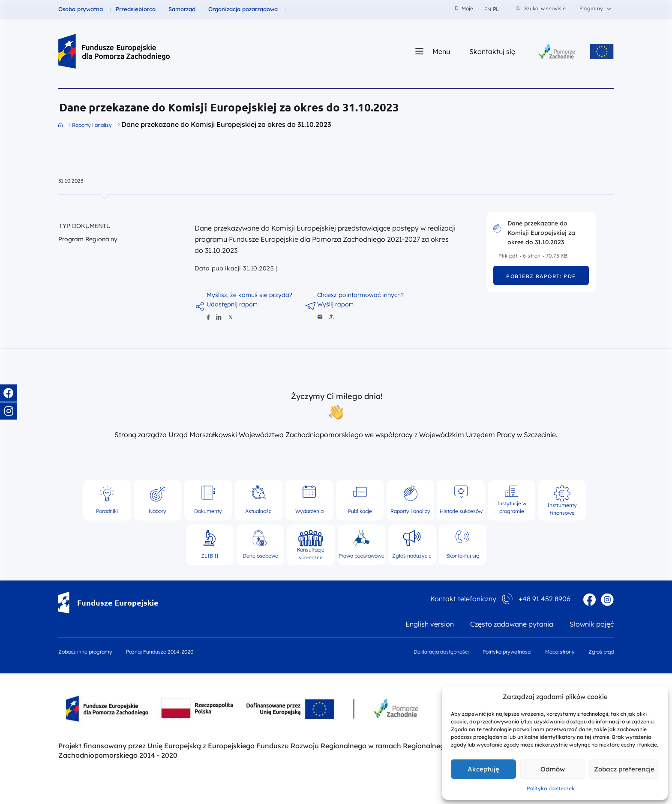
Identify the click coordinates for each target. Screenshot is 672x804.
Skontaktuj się (492, 51)
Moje (464, 9)
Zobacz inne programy (85, 652)
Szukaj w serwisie (541, 9)
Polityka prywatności (507, 652)
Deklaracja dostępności (441, 652)
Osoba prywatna (81, 9)
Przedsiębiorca (136, 9)
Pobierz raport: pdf (541, 276)
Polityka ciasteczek (551, 788)
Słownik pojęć (592, 624)
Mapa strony (560, 652)
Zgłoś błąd (601, 652)
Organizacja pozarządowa (243, 9)
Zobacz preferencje (624, 769)
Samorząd (182, 9)
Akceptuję (483, 769)
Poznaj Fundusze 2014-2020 (160, 652)
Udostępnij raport (232, 304)
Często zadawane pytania (512, 624)
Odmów (553, 769)
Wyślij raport (335, 304)
